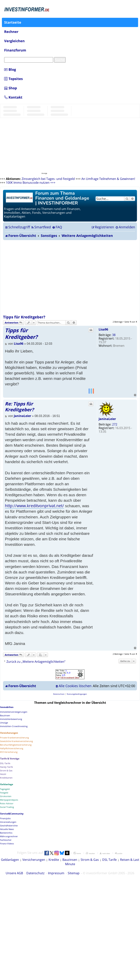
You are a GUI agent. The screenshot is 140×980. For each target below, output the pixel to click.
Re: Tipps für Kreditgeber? (19, 407)
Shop (11, 88)
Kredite (54, 860)
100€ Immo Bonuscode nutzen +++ (31, 183)
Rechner (11, 32)
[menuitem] (41, 227)
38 (114, 335)
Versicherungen (34, 860)
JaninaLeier (107, 419)
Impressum (56, 873)
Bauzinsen (70, 860)
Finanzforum (15, 50)
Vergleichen (14, 41)
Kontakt (13, 97)
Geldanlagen (10, 860)
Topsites (13, 79)
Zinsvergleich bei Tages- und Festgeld (48, 179)
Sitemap (74, 873)
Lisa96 (103, 329)
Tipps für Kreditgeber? (24, 317)
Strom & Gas (90, 860)
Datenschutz (35, 873)
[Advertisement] (38, 277)
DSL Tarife (109, 860)
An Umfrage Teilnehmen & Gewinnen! (108, 179)
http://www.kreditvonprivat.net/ (34, 506)
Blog (10, 69)
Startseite (13, 22)
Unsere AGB (14, 873)
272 (115, 424)
